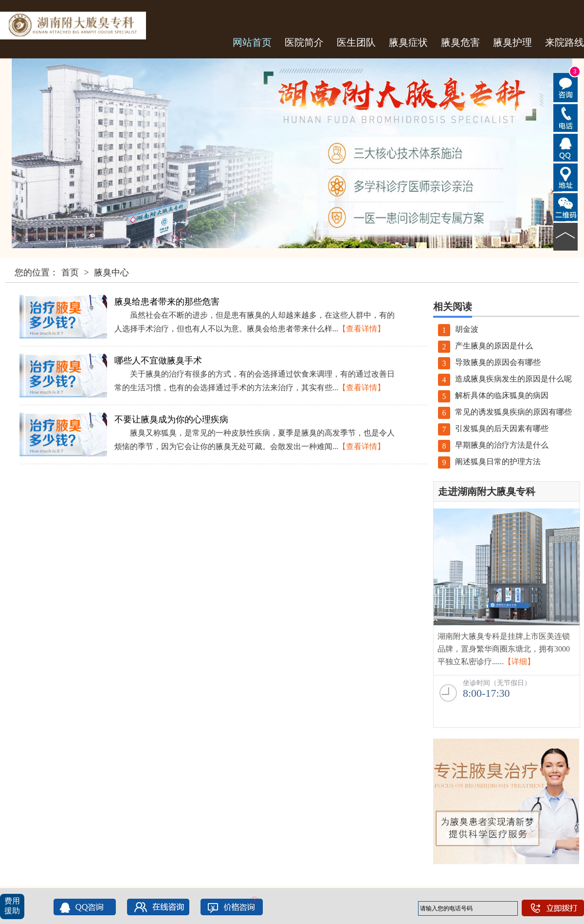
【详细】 (519, 661)
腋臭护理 (512, 42)
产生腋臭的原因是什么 (485, 346)
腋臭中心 (111, 272)
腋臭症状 (408, 42)
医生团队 (356, 42)
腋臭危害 (460, 42)
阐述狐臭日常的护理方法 (489, 462)
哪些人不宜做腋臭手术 (158, 361)
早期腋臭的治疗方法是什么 (493, 445)
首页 (70, 272)
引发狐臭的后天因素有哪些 (493, 428)
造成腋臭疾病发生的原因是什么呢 (505, 379)
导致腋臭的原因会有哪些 (489, 362)
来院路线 (565, 42)
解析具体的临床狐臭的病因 (493, 395)
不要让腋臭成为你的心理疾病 (171, 419)
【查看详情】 (362, 329)
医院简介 (304, 42)
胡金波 (458, 329)
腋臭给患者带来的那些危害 (167, 302)
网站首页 (252, 42)
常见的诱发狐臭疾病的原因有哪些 (505, 412)
